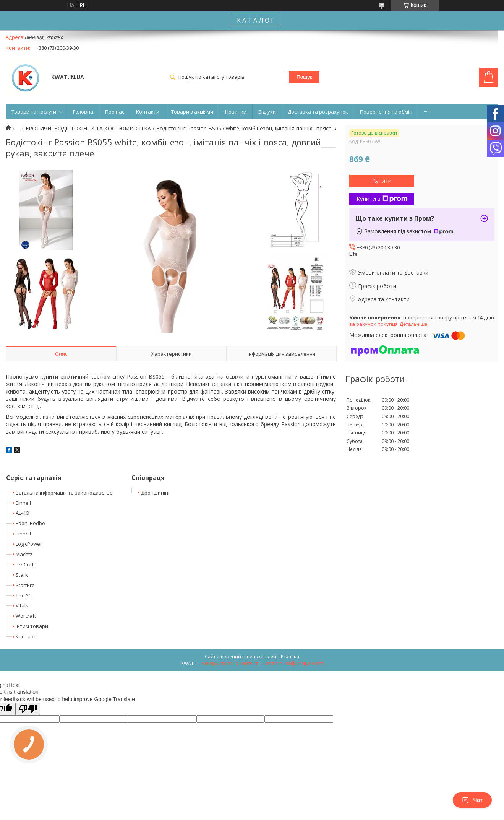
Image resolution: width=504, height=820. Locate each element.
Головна (83, 112)
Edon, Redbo (30, 523)
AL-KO (23, 513)
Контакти (148, 112)
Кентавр (26, 636)
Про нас (115, 112)
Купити (382, 181)
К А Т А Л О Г (256, 20)
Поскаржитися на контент (228, 663)
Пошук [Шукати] (304, 77)
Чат (472, 800)
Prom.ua (290, 656)
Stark (22, 575)
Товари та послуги (34, 112)
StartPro (25, 585)
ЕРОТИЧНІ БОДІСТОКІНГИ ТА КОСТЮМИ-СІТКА (88, 129)
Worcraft (26, 616)
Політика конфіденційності (293, 663)
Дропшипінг (156, 493)
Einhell (23, 503)
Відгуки (267, 112)
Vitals (22, 605)
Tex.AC (23, 595)
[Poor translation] (28, 709)
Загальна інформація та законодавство (64, 493)
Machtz (24, 554)
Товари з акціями (192, 112)
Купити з (382, 198)
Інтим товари (32, 626)
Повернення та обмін (386, 112)
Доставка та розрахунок (318, 112)
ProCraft (25, 565)
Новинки (236, 112)
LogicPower (29, 544)
